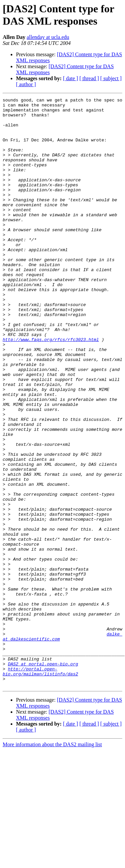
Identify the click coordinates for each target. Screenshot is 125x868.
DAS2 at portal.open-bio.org (43, 778)
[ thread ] (89, 78)
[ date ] (70, 78)
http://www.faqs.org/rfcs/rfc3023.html (51, 388)
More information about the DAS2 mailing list (52, 862)
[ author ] (26, 84)
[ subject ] (111, 78)
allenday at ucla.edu (48, 37)
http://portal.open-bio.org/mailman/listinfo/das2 (40, 786)
